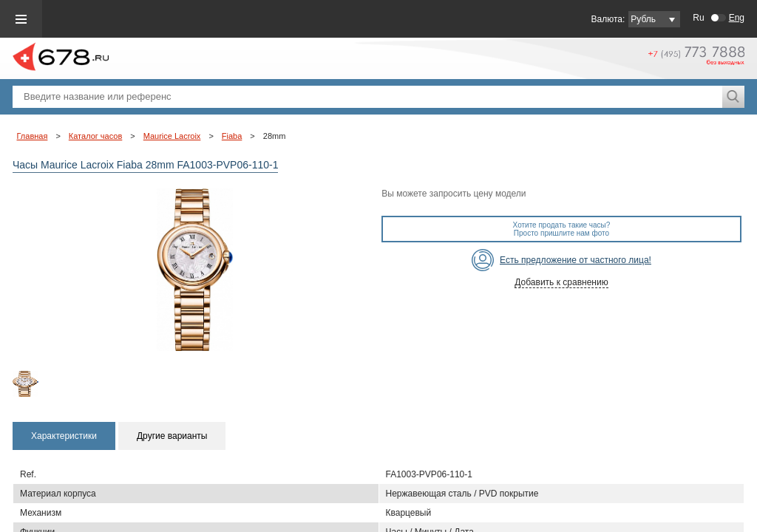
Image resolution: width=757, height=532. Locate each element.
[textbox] (367, 97)
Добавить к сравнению (561, 282)
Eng (737, 18)
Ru (698, 18)
